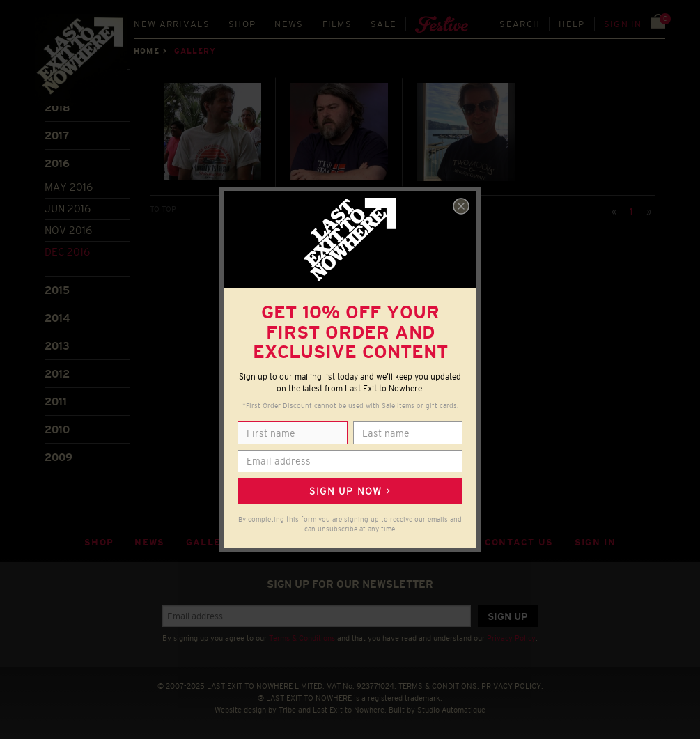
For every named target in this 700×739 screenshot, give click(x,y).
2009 (59, 457)
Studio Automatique (451, 710)
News (289, 24)
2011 (56, 402)
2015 (57, 290)
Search (520, 24)
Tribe (287, 710)
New (172, 24)
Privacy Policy (511, 638)
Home (146, 51)
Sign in (623, 24)
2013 (57, 346)
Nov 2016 (68, 230)
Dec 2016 (67, 252)
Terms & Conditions (302, 638)
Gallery (210, 542)
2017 (57, 135)
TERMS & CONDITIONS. (439, 686)
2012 (57, 374)
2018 (57, 108)
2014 (57, 318)
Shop (242, 24)
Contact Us (519, 542)
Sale (383, 24)
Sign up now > (350, 491)
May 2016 (69, 187)
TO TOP (163, 209)
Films (337, 24)
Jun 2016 (68, 209)
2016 (57, 163)
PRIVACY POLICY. (512, 686)
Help (571, 24)
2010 (57, 429)
